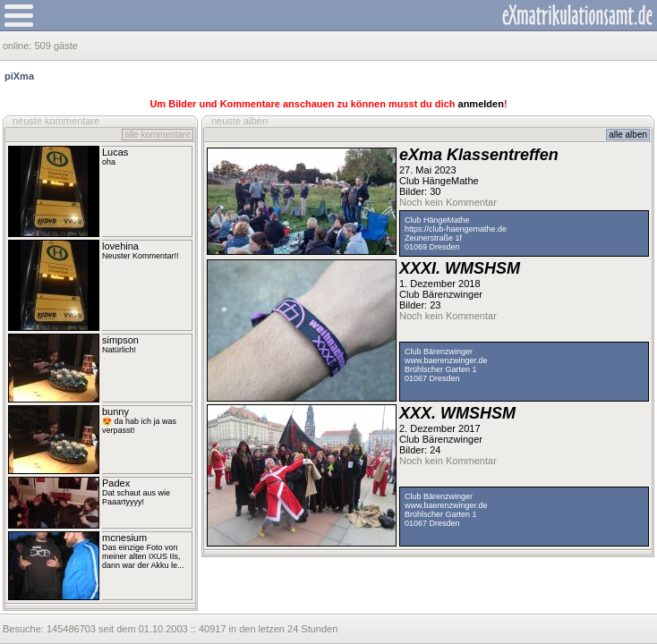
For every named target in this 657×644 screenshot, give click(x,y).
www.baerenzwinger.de (446, 360)
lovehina (120, 246)
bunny (115, 411)
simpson (120, 340)
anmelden (481, 104)
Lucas (115, 152)
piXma (19, 76)
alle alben (628, 135)
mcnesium (124, 538)
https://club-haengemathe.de (456, 229)
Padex (116, 483)
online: (18, 46)
